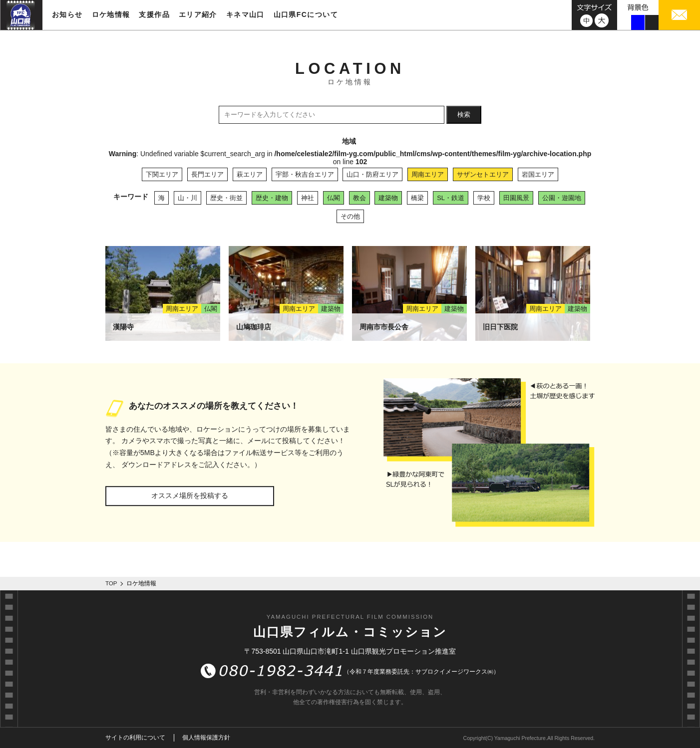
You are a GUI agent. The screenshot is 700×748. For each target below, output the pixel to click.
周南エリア (428, 174)
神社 (308, 198)
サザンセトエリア (483, 174)
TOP (111, 583)
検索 (464, 115)
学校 (484, 198)
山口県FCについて (306, 14)
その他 (350, 216)
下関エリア (162, 174)
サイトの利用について (135, 738)
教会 (359, 198)
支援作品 (154, 14)
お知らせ (67, 14)
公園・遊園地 (562, 198)
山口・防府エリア (372, 174)
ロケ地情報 (111, 14)
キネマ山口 (245, 14)
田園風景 (516, 198)
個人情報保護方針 (206, 738)
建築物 (388, 198)
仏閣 (334, 198)
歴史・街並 (226, 198)
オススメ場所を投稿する (190, 496)
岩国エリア (538, 174)
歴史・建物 (272, 198)
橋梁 (417, 198)
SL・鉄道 (451, 198)
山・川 (187, 198)
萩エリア (250, 174)
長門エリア (207, 174)
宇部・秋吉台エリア (305, 174)
